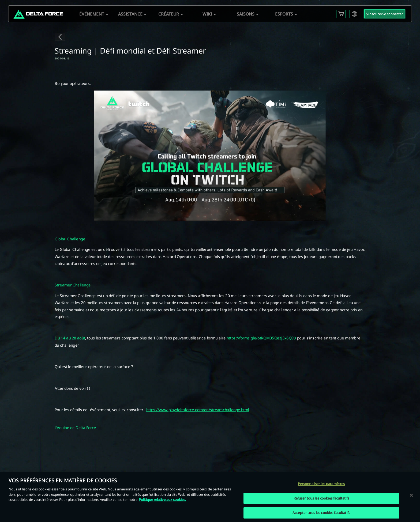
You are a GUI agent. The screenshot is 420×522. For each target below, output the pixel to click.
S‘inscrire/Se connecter (385, 14)
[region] (210, 497)
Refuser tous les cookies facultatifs (321, 498)
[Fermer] (411, 495)
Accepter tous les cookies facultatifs (321, 513)
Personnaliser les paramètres (321, 484)
